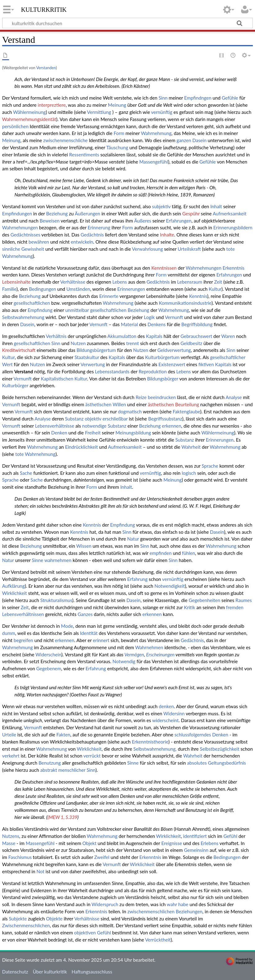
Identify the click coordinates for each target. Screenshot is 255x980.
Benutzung (50, 763)
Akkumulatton (122, 336)
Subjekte (18, 919)
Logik (149, 317)
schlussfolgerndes (193, 735)
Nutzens (11, 836)
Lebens (120, 282)
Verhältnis (56, 336)
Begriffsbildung (197, 324)
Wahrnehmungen (20, 227)
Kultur (215, 289)
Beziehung (57, 214)
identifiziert (195, 836)
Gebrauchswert (196, 336)
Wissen (84, 546)
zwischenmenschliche (65, 140)
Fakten (63, 735)
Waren (228, 336)
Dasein (199, 140)
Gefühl (230, 836)
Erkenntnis (234, 268)
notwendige (94, 426)
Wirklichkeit (15, 593)
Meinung (117, 105)
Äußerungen (87, 214)
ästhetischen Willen (106, 404)
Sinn (163, 98)
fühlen (188, 553)
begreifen (23, 640)
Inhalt (216, 206)
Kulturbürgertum (162, 357)
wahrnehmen (58, 560)
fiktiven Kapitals (215, 364)
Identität (89, 633)
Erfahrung (137, 579)
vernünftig (162, 112)
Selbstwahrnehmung (23, 317)
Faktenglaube (186, 411)
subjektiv (161, 206)
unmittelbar (77, 310)
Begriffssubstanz (165, 419)
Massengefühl (154, 162)
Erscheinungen (160, 654)
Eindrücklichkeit (82, 447)
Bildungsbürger (163, 379)
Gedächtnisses (25, 235)
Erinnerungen (131, 289)
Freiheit (93, 433)
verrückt (92, 756)
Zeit (218, 282)
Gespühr (191, 214)
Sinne (38, 560)
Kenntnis (198, 296)
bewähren (39, 242)
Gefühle (230, 98)
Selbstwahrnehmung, (155, 749)
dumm (9, 633)
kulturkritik (44, 9)
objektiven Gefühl (93, 933)
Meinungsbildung (133, 433)
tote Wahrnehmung (35, 454)
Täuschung (117, 147)
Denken (59, 433)
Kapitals (154, 336)
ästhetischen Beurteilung (173, 404)
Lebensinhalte (16, 282)
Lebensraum (190, 282)
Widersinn (174, 713)
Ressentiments (84, 155)
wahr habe (178, 904)
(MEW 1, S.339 (62, 817)
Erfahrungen (179, 221)
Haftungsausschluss (92, 972)
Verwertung (93, 364)
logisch (189, 473)
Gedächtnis (92, 235)
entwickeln (82, 242)
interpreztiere (52, 105)
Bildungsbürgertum (96, 350)
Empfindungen (17, 214)
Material (130, 324)
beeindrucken (162, 397)
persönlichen (15, 126)
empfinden (161, 553)
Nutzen (78, 343)
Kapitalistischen (57, 379)
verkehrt (11, 756)
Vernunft (174, 317)
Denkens (156, 324)
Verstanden (46, 68)
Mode (67, 626)
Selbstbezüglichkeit (219, 749)
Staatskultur (87, 357)
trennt (133, 343)
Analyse (234, 397)
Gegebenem (49, 668)
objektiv (93, 419)
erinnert (101, 640)
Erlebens (210, 843)
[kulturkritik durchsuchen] (127, 23)
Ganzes (85, 614)
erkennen (172, 426)
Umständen (78, 289)
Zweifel (102, 857)
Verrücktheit (158, 940)
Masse (9, 843)
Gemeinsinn (196, 850)
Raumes (244, 600)
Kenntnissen (164, 268)
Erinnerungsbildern (233, 227)
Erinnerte (109, 296)
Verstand (24, 371)
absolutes (197, 763)
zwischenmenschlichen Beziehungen (165, 911)
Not (40, 871)
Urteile (9, 735)
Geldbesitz (191, 343)
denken (166, 706)
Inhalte (167, 235)
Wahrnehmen (149, 647)
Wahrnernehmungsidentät (29, 119)
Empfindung (40, 310)
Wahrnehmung (156, 133)
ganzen (184, 140)
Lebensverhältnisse (55, 426)
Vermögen (134, 654)
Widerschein (48, 654)
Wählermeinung (29, 112)
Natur (133, 539)
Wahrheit (191, 447)
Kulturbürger (15, 385)
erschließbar (115, 419)
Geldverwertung (174, 350)
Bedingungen (42, 289)
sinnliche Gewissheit (23, 249)
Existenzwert (172, 364)
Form (119, 133)
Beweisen (50, 221)
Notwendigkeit (170, 586)
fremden (235, 607)
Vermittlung (99, 112)
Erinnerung (99, 227)
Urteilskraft (189, 249)
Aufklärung (13, 586)
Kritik (190, 607)
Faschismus (20, 857)
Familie (9, 289)
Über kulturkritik (50, 972)
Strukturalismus (56, 600)
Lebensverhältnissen (23, 614)
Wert (7, 364)
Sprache (210, 466)
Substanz (74, 419)
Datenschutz (15, 972)
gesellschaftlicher (228, 357)
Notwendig (124, 661)
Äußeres (143, 221)
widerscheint (165, 720)
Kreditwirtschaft (19, 350)
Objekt (89, 843)
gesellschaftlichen (32, 303)
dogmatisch (130, 411)
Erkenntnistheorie (150, 742)
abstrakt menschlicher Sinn (68, 770)
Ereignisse (172, 843)
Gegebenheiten (204, 600)
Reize (141, 397)
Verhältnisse (73, 282)
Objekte (54, 919)
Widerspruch (105, 904)
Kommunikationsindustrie (185, 303)
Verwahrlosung (147, 249)
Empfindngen (198, 98)
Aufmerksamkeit (230, 214)
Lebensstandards (112, 371)
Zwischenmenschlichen (26, 925)
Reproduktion (153, 371)
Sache (26, 473)
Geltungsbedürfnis (227, 763)
